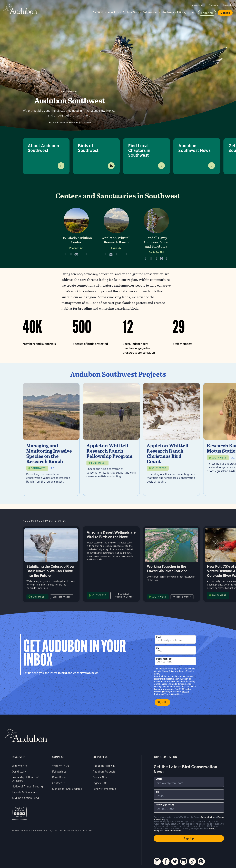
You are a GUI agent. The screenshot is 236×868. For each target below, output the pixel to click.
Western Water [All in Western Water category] (62, 597)
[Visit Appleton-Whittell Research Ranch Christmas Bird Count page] (171, 439)
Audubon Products (104, 772)
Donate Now (100, 777)
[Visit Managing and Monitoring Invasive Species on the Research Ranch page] (51, 439)
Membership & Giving (174, 12)
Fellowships (59, 772)
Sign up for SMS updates (67, 789)
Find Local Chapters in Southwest (139, 150)
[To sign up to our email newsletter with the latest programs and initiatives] (175, 639)
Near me (208, 13)
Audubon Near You (104, 766)
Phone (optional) (164, 659)
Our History (19, 772)
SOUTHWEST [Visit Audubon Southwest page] (38, 597)
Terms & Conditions (173, 694)
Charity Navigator (19, 812)
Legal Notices (55, 831)
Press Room (59, 777)
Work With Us (61, 766)
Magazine (214, 5)
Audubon (20, 9)
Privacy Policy (168, 671)
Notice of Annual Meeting (27, 787)
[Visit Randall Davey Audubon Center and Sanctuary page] (156, 233)
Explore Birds (131, 12)
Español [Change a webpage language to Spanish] (227, 5)
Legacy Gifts (100, 783)
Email (159, 637)
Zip (158, 648)
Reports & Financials (24, 792)
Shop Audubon (197, 5)
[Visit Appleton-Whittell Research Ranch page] (116, 233)
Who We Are (19, 766)
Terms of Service (186, 671)
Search (193, 12)
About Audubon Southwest (43, 148)
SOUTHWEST (38, 468)
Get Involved (150, 12)
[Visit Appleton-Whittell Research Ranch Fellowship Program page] (111, 439)
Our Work (98, 12)
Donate (225, 13)
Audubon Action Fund (25, 798)
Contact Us (59, 783)
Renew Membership (104, 789)
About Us (113, 12)
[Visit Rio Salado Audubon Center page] (76, 233)
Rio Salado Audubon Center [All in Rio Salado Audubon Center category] (124, 596)
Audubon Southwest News (194, 148)
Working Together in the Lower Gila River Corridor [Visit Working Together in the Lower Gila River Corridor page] (171, 564)
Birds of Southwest (88, 148)
